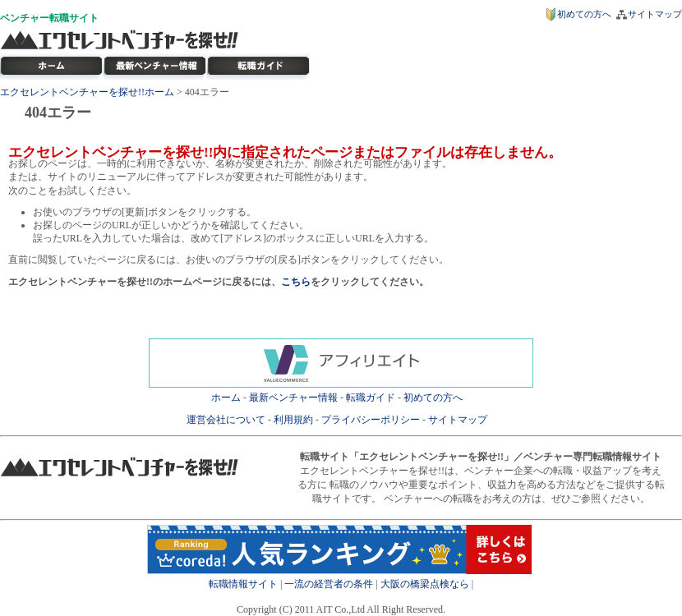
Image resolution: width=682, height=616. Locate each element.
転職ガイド (371, 398)
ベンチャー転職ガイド (259, 67)
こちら (296, 282)
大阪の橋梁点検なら (425, 584)
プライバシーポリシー (371, 420)
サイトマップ (655, 14)
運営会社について (226, 420)
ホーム (226, 398)
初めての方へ (584, 14)
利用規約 (293, 420)
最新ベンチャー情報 (155, 67)
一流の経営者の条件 (329, 584)
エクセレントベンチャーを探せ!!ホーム (87, 92)
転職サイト (74, 18)
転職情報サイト (243, 584)
